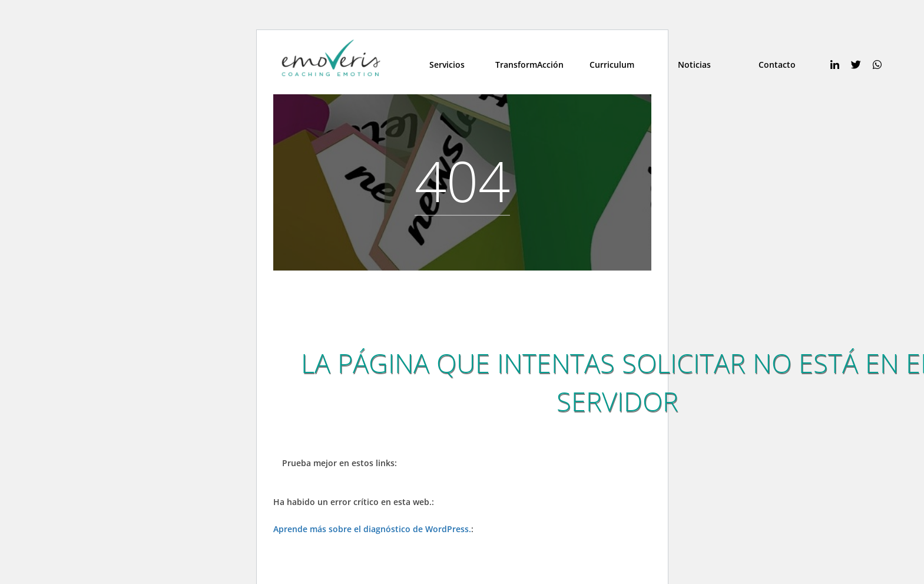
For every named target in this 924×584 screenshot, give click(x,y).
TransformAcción (529, 65)
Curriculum (612, 65)
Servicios (447, 65)
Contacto (777, 65)
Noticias (694, 65)
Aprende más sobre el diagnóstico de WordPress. (372, 529)
